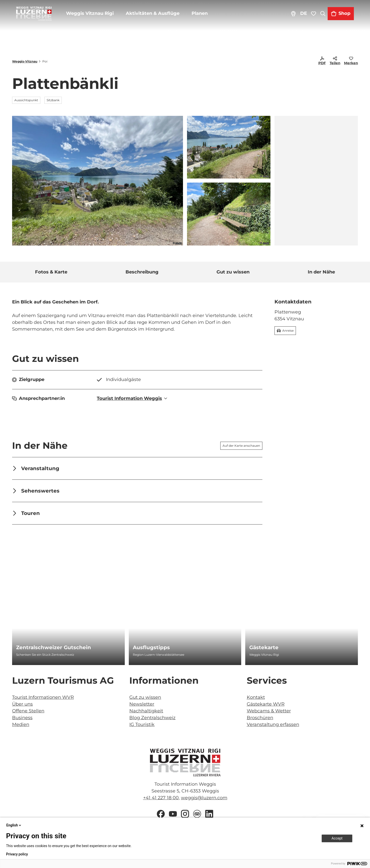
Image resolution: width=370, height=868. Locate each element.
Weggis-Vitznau (25, 61)
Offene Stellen (28, 711)
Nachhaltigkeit (146, 711)
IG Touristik (142, 724)
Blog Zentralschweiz (152, 718)
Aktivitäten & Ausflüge (156, 17)
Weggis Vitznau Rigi (94, 17)
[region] (316, 181)
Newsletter (142, 704)
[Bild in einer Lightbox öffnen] (185, 762)
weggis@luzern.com (204, 798)
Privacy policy (17, 854)
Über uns (22, 704)
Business (22, 718)
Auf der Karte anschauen (241, 445)
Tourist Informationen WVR (43, 697)
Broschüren (260, 718)
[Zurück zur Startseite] (38, 18)
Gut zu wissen (145, 697)
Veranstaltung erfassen (273, 724)
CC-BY (179, 243)
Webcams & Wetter (269, 711)
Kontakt (256, 697)
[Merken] (351, 61)
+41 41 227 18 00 (161, 798)
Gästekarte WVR (266, 704)
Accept (337, 838)
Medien (21, 724)
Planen (203, 17)
